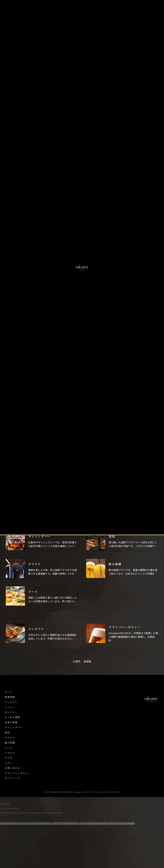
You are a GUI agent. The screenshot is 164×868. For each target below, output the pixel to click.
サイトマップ (12, 778)
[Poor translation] (9, 818)
